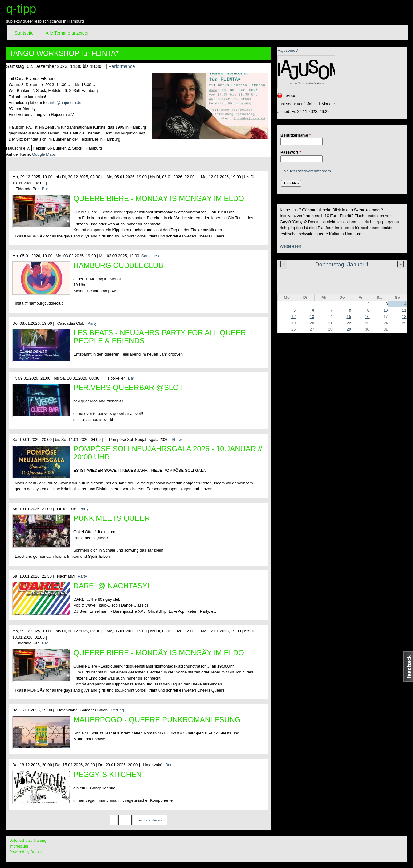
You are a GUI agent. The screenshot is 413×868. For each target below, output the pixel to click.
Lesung (117, 710)
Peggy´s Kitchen (107, 774)
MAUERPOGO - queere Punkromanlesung (157, 720)
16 (367, 317)
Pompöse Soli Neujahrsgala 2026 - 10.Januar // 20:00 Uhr (168, 453)
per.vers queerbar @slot (128, 387)
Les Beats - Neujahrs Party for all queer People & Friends (160, 337)
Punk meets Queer (112, 518)
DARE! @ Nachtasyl (112, 586)
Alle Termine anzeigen (68, 33)
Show (177, 440)
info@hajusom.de (65, 103)
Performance (122, 66)
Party (92, 323)
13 (312, 317)
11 (404, 310)
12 (293, 317)
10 (386, 310)
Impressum (19, 846)
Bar (45, 189)
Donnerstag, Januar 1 (342, 265)
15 (349, 317)
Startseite (24, 33)
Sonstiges (150, 256)
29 (349, 329)
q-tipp (21, 9)
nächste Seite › (150, 820)
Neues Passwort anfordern (307, 171)
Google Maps (44, 154)
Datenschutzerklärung (28, 841)
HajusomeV (288, 50)
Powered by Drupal (25, 852)
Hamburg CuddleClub (118, 265)
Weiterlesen (290, 246)
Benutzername (296, 135)
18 (404, 317)
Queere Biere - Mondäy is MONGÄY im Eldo (159, 198)
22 (349, 323)
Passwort (291, 152)
